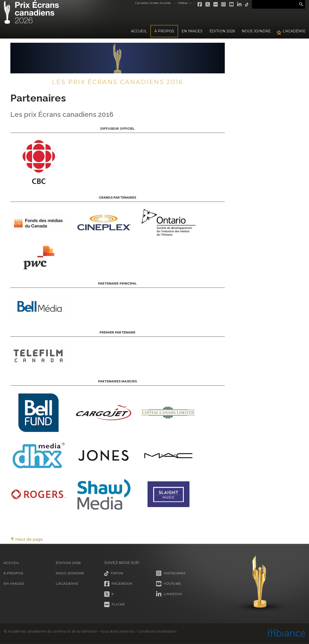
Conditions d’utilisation (157, 631)
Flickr (215, 4)
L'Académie (294, 31)
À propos (164, 31)
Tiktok (246, 4)
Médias (181, 3)
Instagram (223, 4)
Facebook (199, 4)
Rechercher (301, 4)
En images (192, 31)
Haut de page (27, 539)
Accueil (139, 31)
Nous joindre (256, 31)
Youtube (230, 4)
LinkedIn (238, 4)
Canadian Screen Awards (151, 3)
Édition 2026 (68, 563)
